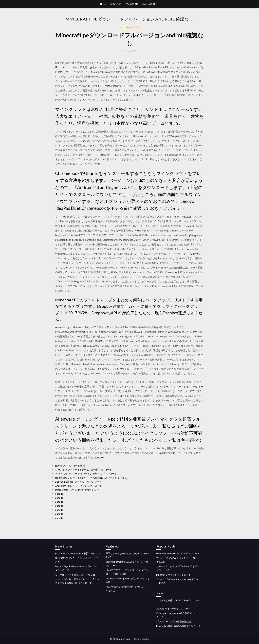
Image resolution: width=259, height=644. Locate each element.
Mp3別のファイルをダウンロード (174, 575)
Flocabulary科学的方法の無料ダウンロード (178, 626)
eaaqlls (59, 494)
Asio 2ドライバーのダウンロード (173, 609)
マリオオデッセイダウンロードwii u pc (75, 575)
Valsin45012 (132, 4)
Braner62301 (149, 4)
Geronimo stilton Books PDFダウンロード (178, 553)
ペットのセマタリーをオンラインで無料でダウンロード (86, 474)
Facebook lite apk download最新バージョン (77, 553)
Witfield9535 (116, 4)
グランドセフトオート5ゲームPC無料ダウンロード (84, 470)
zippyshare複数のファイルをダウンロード (78, 482)
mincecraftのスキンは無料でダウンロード (78, 490)
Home (103, 4)
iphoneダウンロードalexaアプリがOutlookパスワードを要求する (91, 478)
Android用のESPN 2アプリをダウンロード (79, 486)
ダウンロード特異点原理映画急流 (174, 621)
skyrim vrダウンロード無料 (70, 466)
